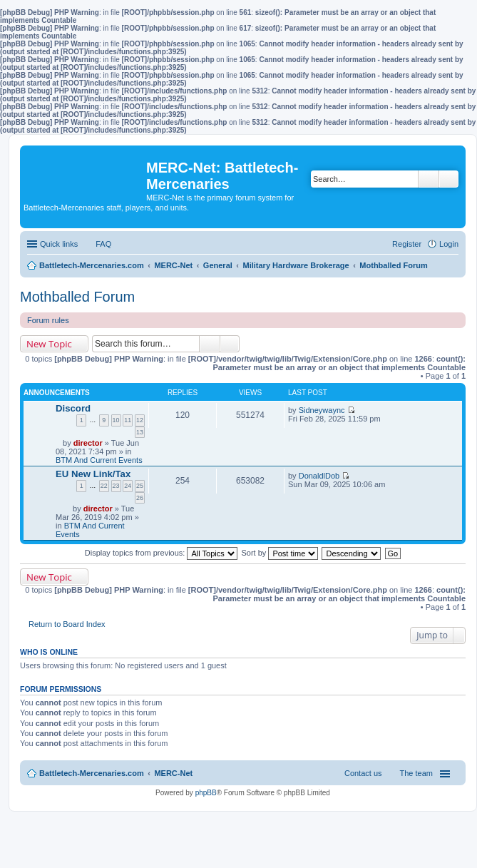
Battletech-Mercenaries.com (92, 773)
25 (140, 486)
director (88, 443)
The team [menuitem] (416, 773)
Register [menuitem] (407, 244)
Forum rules (48, 320)
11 (128, 420)
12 (140, 420)
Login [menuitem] (449, 244)
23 (116, 486)
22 (104, 486)
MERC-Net (173, 773)
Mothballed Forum (77, 297)
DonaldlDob (319, 476)
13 (140, 432)
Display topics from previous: (161, 553)
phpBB (206, 793)
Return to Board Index (67, 624)
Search (429, 179)
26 (140, 498)
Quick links (59, 244)
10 (116, 420)
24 (128, 486)
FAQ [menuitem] (103, 244)
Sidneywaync (322, 410)
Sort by (280, 553)
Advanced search (449, 179)
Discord (73, 408)
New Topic (49, 344)
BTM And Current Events (99, 460)
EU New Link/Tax (93, 474)
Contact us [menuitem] (363, 773)
